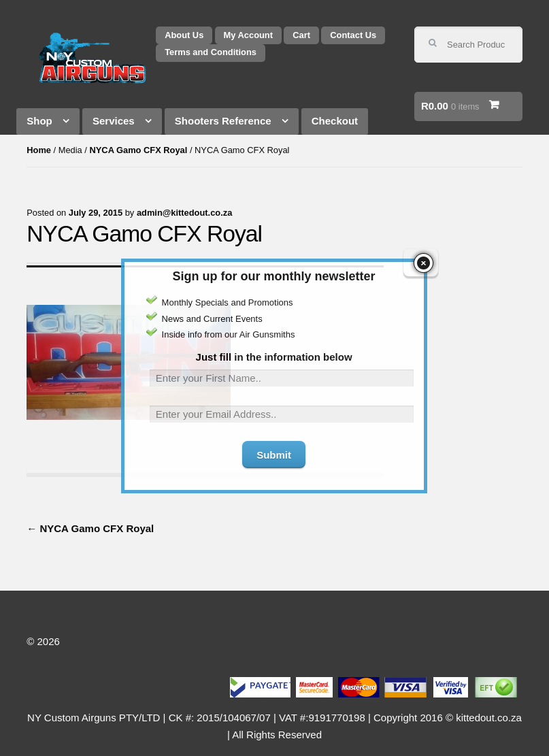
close (423, 253)
